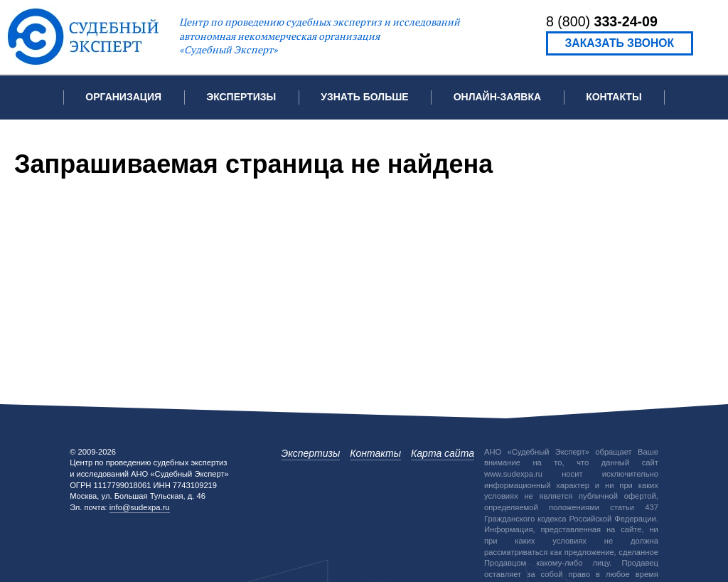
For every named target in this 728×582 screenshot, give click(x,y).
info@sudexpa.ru (140, 507)
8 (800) (602, 21)
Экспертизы (311, 453)
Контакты (614, 97)
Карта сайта (443, 453)
